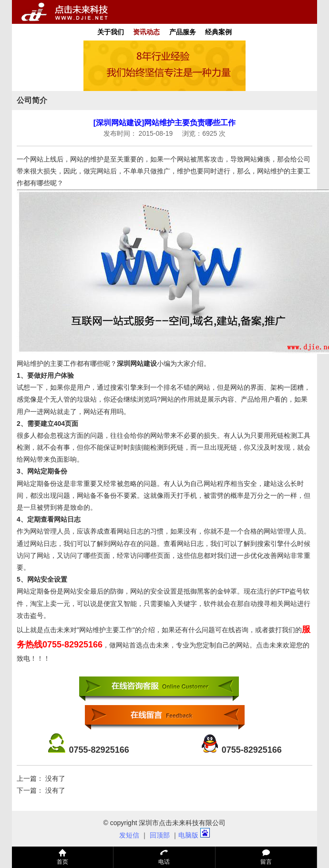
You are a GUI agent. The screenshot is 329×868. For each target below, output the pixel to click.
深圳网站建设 (137, 363)
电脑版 (188, 835)
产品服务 (183, 32)
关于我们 (111, 32)
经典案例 (218, 32)
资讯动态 (146, 32)
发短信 (129, 835)
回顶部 (160, 835)
